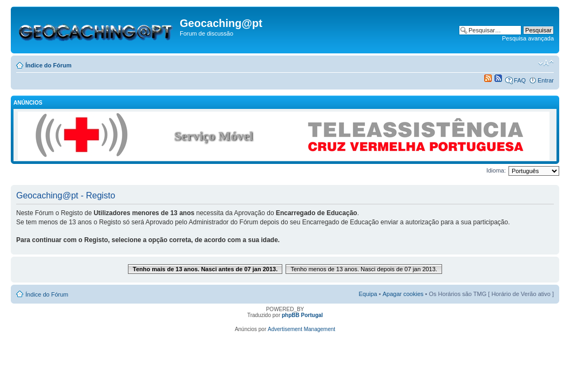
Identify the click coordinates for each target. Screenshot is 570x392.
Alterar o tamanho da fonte (546, 63)
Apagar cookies (403, 294)
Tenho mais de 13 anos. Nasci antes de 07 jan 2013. (205, 269)
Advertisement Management (301, 329)
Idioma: (496, 170)
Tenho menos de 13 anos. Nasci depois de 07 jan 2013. (364, 269)
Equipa (368, 294)
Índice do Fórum (49, 65)
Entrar (546, 80)
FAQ (520, 80)
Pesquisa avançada (528, 38)
